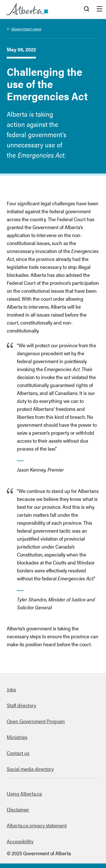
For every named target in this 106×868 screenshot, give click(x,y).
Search (86, 9)
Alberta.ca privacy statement (37, 825)
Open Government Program (36, 721)
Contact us (18, 753)
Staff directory (21, 705)
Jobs (11, 689)
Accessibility (20, 841)
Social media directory (30, 769)
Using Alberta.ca (24, 793)
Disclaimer (18, 809)
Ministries (17, 737)
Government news (26, 29)
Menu (99, 9)
